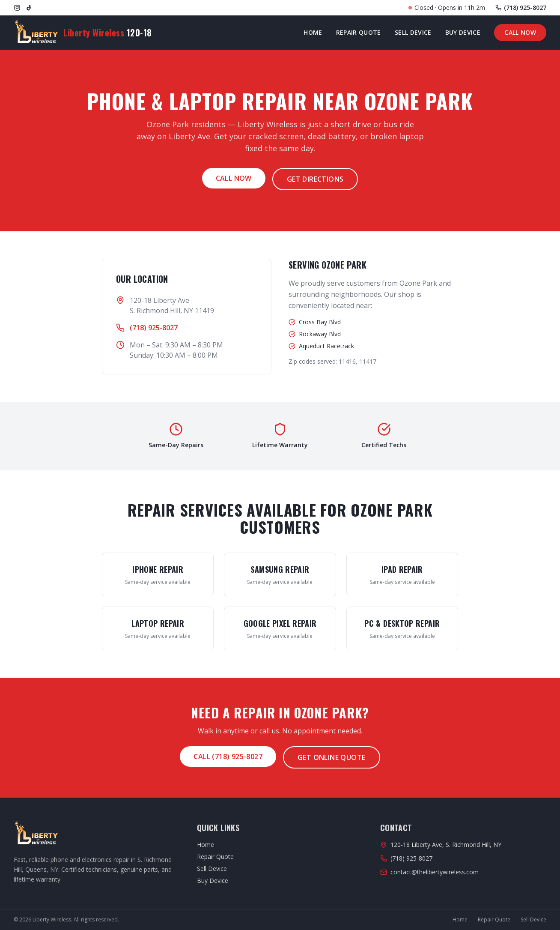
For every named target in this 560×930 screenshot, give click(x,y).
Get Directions (315, 179)
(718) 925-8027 (154, 328)
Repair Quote (359, 32)
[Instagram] (17, 8)
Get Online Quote (331, 757)
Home (313, 32)
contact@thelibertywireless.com (435, 872)
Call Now (520, 32)
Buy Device (463, 32)
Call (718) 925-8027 (228, 757)
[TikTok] (29, 8)
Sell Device (413, 32)
